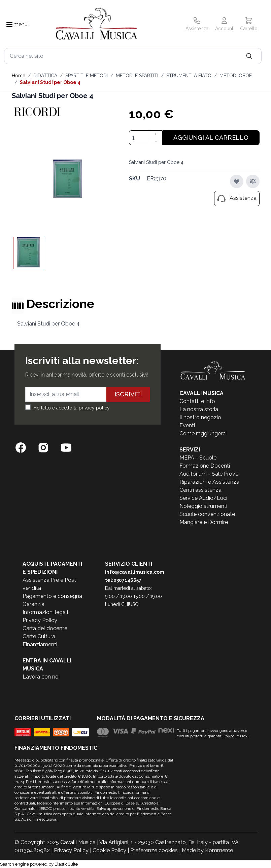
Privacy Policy (40, 620)
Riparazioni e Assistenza (209, 482)
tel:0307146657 (123, 580)
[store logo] (97, 25)
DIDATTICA (45, 76)
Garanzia (33, 604)
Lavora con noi (41, 677)
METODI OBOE (236, 76)
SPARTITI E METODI (87, 76)
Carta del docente (45, 628)
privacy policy (94, 408)
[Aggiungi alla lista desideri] (237, 181)
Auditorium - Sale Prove (209, 474)
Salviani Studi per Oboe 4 (50, 82)
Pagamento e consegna (52, 596)
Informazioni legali (45, 612)
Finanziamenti (40, 644)
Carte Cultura (39, 636)
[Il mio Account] (224, 25)
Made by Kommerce (207, 850)
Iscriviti (128, 394)
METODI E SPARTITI (137, 76)
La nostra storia (199, 409)
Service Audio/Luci (203, 498)
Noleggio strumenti (203, 506)
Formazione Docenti (205, 466)
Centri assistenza (200, 490)
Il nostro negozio (200, 417)
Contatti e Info (197, 401)
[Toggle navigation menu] (9, 25)
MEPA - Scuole (198, 458)
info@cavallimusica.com (135, 572)
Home (19, 76)
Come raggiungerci (203, 433)
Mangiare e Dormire (204, 522)
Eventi (187, 425)
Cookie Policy (109, 850)
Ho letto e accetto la (72, 408)
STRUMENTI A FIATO (189, 76)
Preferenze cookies (154, 850)
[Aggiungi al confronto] (253, 181)
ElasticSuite (66, 864)
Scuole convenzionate (207, 514)
